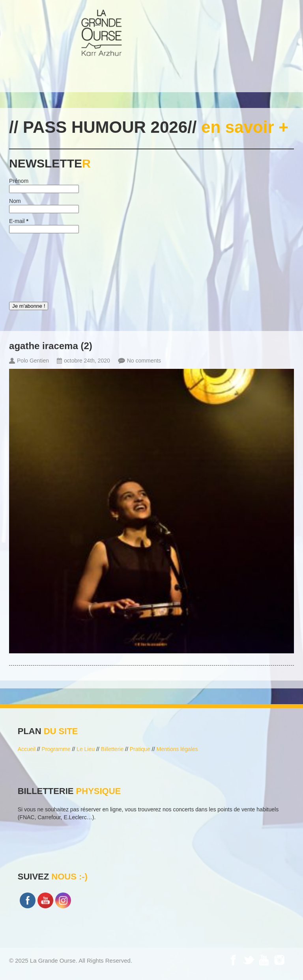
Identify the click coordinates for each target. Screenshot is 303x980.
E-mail (19, 221)
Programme (56, 749)
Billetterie (112, 749)
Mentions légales (177, 749)
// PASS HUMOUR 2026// (149, 127)
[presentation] (41, 266)
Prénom (19, 181)
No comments (144, 361)
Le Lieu (86, 749)
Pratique (140, 749)
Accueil (27, 749)
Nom (15, 201)
